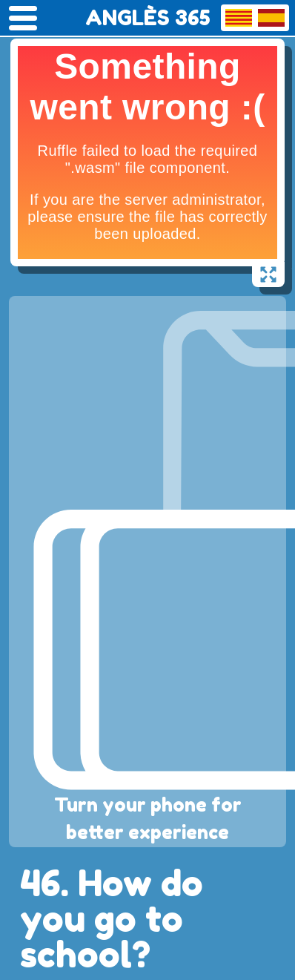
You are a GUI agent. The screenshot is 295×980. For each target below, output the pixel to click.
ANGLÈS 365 (148, 18)
